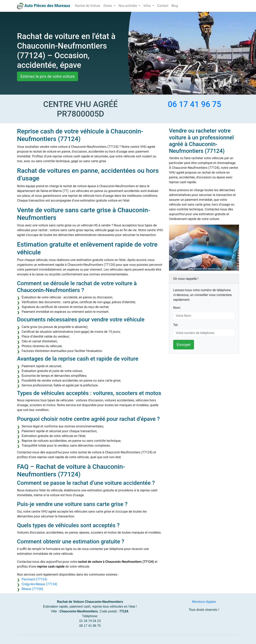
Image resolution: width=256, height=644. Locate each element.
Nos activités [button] (128, 6)
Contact (163, 6)
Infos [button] (147, 6)
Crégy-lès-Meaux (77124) (39, 584)
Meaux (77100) (32, 589)
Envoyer (184, 345)
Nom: (177, 308)
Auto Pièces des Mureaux (47, 6)
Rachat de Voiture (88, 6)
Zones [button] (108, 6)
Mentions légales (204, 602)
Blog (175, 6)
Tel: (176, 325)
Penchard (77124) (34, 579)
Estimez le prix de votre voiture (47, 76)
